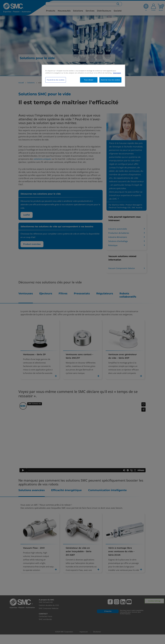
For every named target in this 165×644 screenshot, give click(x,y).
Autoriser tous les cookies (110, 80)
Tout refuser (89, 80)
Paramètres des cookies (56, 80)
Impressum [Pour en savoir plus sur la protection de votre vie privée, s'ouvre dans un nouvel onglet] (117, 73)
